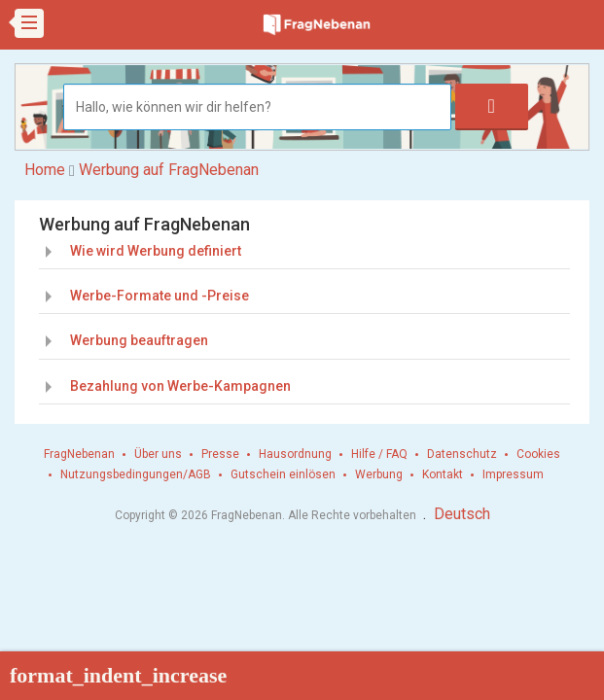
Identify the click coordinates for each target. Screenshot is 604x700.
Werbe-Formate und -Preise (160, 296)
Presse (220, 454)
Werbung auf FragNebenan (169, 170)
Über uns (158, 454)
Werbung (379, 474)
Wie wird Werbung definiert (156, 251)
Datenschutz (462, 454)
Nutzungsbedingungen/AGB (136, 474)
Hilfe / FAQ (379, 454)
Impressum (513, 474)
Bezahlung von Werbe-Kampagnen (180, 386)
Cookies (538, 454)
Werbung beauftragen (139, 340)
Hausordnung (295, 454)
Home (45, 170)
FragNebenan (79, 454)
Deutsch (462, 514)
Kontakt (443, 474)
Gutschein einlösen (283, 474)
